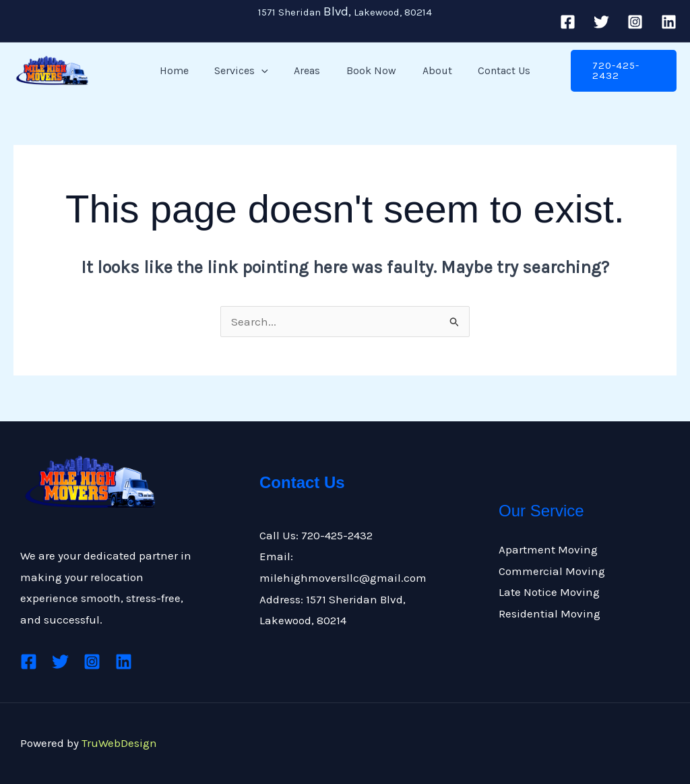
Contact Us (493, 70)
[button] (268, 71)
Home (185, 70)
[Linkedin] (669, 22)
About (431, 70)
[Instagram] (635, 22)
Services (248, 71)
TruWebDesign (119, 743)
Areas (310, 70)
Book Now (369, 70)
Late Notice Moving (549, 592)
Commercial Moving (552, 571)
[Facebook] (568, 22)
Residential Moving (550, 613)
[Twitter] (601, 22)
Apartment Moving (548, 549)
